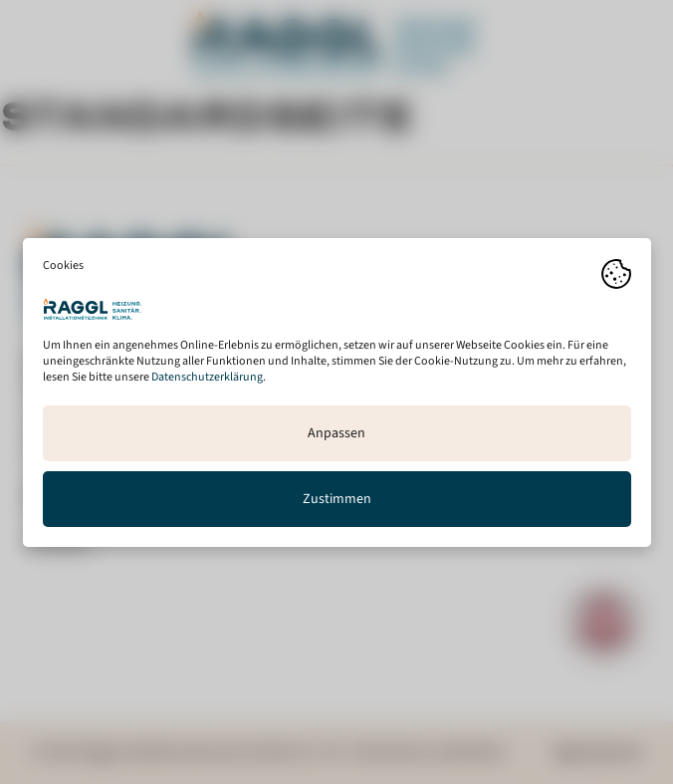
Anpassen (336, 432)
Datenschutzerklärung (207, 376)
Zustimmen (337, 498)
